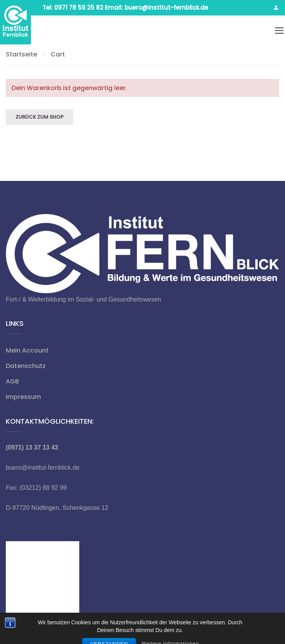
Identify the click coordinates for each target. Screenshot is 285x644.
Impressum (23, 397)
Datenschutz (26, 366)
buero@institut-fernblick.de (43, 468)
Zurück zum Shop (39, 117)
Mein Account (27, 350)
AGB (12, 381)
